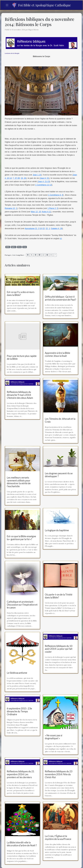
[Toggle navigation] (7, 5)
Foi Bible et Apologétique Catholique (41, 5)
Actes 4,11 (46, 212)
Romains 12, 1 (11, 208)
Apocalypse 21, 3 (32, 229)
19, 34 (23, 178)
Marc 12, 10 (36, 212)
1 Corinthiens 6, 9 (56, 195)
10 (41, 229)
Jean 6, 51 (45, 178)
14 (11, 178)
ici (61, 238)
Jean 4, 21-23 (44, 182)
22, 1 (48, 229)
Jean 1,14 (37, 175)
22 (44, 229)
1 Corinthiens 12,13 (43, 185)
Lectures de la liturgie (12, 53)
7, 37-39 (16, 178)
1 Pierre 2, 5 (53, 208)
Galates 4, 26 (57, 229)
